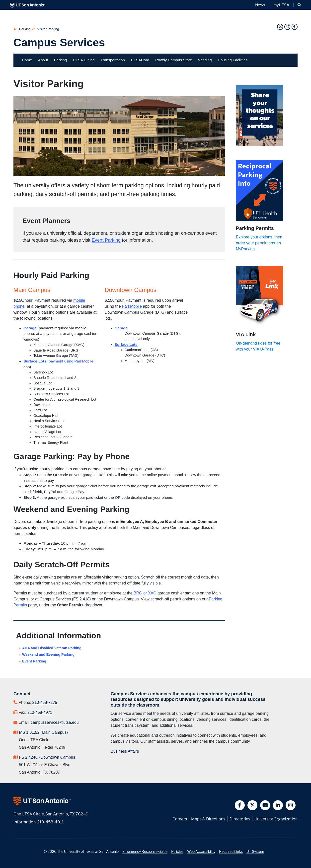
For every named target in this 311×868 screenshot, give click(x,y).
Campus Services (59, 42)
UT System (255, 851)
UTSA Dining (84, 60)
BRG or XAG (145, 593)
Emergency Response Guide (145, 851)
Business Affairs (125, 751)
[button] (299, 5)
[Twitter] (281, 27)
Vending (205, 60)
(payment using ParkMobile (70, 361)
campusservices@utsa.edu (55, 722)
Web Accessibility (201, 851)
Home (27, 60)
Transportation (113, 60)
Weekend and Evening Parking (48, 654)
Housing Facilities (233, 60)
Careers (180, 819)
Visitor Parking (48, 29)
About (43, 60)
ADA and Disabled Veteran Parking (52, 648)
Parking (25, 29)
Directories (240, 819)
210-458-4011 (50, 822)
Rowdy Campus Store (174, 60)
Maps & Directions (208, 819)
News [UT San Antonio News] (260, 5)
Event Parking (106, 240)
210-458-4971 (40, 712)
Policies (177, 851)
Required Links (231, 851)
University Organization (276, 819)
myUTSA (281, 5)
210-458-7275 (45, 702)
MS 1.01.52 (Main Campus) (43, 732)
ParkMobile (132, 306)
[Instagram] (288, 27)
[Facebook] (295, 27)
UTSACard (140, 60)
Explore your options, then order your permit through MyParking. (259, 243)
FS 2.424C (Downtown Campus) (48, 757)
